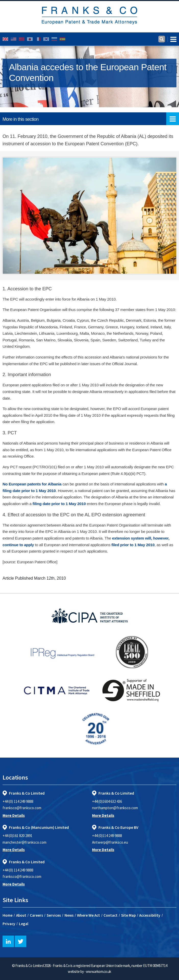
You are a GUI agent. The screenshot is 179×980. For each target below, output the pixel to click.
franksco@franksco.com (22, 808)
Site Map (128, 915)
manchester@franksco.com (24, 842)
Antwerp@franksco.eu (110, 842)
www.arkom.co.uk (99, 971)
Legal (24, 924)
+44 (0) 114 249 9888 (18, 801)
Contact (111, 915)
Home (8, 915)
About (21, 915)
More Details (14, 815)
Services (54, 915)
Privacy (9, 924)
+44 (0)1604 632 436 (107, 801)
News (69, 915)
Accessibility (150, 915)
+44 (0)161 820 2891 (17, 836)
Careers (36, 915)
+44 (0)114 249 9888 (107, 836)
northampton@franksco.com (115, 808)
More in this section (91, 119)
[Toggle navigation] (172, 39)
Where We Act (88, 915)
